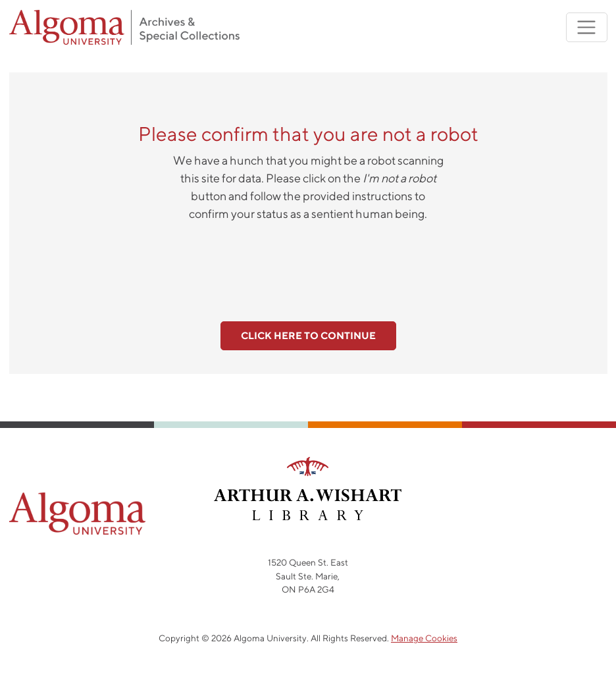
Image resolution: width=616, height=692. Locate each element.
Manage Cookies (424, 638)
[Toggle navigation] (587, 27)
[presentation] (308, 264)
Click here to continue (308, 335)
